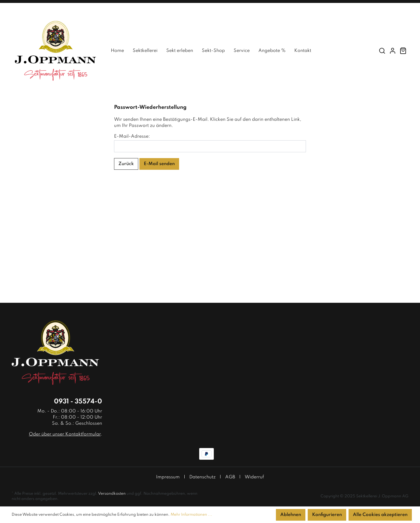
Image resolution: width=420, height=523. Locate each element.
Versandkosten (112, 494)
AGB (230, 477)
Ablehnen (291, 515)
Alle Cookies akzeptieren (380, 515)
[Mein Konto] (393, 51)
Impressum (168, 477)
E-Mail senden (159, 164)
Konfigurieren (327, 515)
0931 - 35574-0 (78, 402)
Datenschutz (202, 477)
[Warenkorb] (403, 51)
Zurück (126, 164)
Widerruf (254, 477)
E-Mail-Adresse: (132, 137)
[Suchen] (382, 51)
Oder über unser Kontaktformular (65, 434)
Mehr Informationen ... (191, 515)
